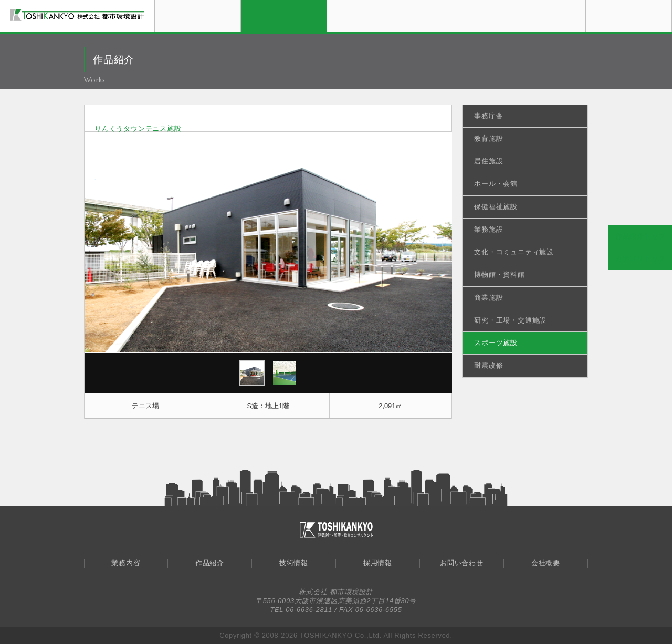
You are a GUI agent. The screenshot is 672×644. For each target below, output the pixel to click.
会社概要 (672, 4)
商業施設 (489, 298)
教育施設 (489, 138)
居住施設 (489, 161)
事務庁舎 (489, 116)
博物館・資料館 (499, 274)
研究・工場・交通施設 (510, 320)
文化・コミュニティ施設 (514, 252)
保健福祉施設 (496, 207)
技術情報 (413, 4)
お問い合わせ (586, 4)
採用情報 (499, 4)
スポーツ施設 (496, 343)
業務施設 (489, 229)
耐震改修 (489, 365)
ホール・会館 (496, 184)
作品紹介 (327, 4)
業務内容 (241, 4)
